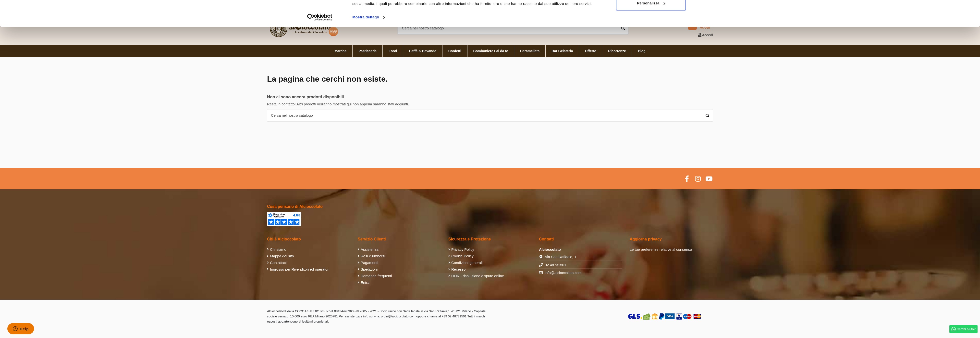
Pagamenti (369, 263)
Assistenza (370, 249)
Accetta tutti (651, 13)
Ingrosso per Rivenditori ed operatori (300, 269)
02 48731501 (556, 265)
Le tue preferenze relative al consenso (661, 249)
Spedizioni (369, 269)
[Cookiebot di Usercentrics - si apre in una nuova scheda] (320, 43)
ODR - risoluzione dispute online (478, 276)
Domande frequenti (376, 276)
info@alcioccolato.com (563, 273)
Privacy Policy (463, 249)
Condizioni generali (467, 263)
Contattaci (278, 263)
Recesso (458, 269)
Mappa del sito (282, 256)
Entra (365, 282)
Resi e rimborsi (373, 256)
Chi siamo (278, 249)
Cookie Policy (462, 256)
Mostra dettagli (366, 43)
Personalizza (651, 29)
